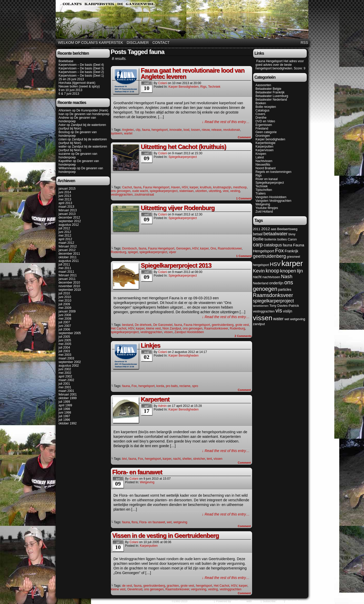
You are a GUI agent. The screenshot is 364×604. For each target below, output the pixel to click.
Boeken (261, 103)
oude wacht (140, 191)
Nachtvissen (264, 161)
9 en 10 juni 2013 (70, 90)
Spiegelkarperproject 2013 (176, 265)
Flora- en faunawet (137, 472)
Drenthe (261, 118)
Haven (176, 187)
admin (162, 406)
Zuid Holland (264, 212)
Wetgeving (147, 482)
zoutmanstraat (144, 195)
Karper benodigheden (183, 87)
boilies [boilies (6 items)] (282, 239)
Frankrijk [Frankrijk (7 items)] (291, 251)
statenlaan (187, 191)
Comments (243, 336)
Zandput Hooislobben (189, 332)
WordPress (239, 601)
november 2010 (69, 286)
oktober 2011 (68, 257)
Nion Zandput (172, 328)
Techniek (214, 87)
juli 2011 (64, 264)
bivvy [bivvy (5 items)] (292, 234)
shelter (187, 459)
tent (209, 459)
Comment (244, 137)
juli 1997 (64, 416)
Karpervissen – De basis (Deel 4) (81, 65)
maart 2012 (66, 243)
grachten (173, 586)
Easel (256, 601)
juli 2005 (64, 337)
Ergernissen (264, 125)
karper (194, 187)
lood (187, 130)
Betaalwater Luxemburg (272, 96)
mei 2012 (65, 236)
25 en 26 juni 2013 (71, 79)
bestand (128, 325)
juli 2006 (64, 329)
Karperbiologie (265, 143)
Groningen (263, 136)
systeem (117, 133)
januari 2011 (67, 279)
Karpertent (155, 399)
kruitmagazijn (222, 187)
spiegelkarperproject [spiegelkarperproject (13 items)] (273, 301)
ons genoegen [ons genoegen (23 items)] (273, 286)
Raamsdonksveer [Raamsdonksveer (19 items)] (273, 295)
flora (134, 522)
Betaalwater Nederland (271, 100)
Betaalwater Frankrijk (270, 92)
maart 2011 (66, 272)
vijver (173, 252)
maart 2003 (66, 358)
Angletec (128, 130)
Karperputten (149, 546)
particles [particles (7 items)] (285, 290)
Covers (260, 114)
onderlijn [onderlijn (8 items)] (276, 283)
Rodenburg (118, 252)
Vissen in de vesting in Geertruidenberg (166, 535)
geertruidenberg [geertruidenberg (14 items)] (269, 256)
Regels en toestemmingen (273, 172)
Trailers (261, 194)
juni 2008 (65, 315)
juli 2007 (64, 322)
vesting (235, 191)
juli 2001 (64, 384)
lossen (196, 130)
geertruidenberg (223, 325)
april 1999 (65, 405)
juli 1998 (64, 409)
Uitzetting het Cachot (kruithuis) (183, 147)
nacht (177, 459)
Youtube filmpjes (267, 208)
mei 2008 (65, 319)
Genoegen (183, 248)
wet (169, 522)
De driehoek (143, 325)
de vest (127, 586)
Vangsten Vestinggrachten (273, 201)
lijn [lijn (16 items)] (300, 271)
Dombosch (130, 248)
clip (138, 130)
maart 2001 (66, 391)
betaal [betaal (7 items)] (258, 234)
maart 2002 (66, 380)
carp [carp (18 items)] (258, 245)
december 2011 (69, 254)
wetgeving (180, 522)
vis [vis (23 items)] (279, 311)
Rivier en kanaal (267, 179)
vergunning (199, 589)
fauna (146, 130)
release (216, 130)
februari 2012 (68, 246)
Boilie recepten (266, 107)
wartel (128, 133)
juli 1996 (64, 420)
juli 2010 (64, 293)
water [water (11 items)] (279, 319)
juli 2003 (64, 351)
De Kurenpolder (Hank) (92, 110)
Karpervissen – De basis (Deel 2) (81, 72)
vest (226, 191)
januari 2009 (67, 311)
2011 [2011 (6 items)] (257, 229)
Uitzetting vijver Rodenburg (178, 208)
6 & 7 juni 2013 (69, 94)
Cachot (127, 187)
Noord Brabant (266, 168)
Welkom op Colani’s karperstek (91, 43)
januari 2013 (67, 214)
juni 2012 (65, 232)
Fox (134, 386)
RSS (304, 43)
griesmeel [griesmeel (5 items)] (293, 257)
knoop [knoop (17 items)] (272, 271)
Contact (161, 43)
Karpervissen (264, 150)
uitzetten (201, 191)
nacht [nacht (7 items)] (257, 277)
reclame (185, 386)
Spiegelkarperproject (183, 157)
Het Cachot (119, 328)
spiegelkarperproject (164, 191)
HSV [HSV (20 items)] (275, 264)
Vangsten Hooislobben (271, 197)
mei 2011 (65, 268)
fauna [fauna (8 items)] (287, 245)
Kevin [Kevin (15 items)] (259, 271)
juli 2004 (64, 348)
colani (63, 139)
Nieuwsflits (263, 165)
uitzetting (215, 191)
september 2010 (70, 290)
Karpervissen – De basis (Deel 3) (81, 68)
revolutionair (232, 130)
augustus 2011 (69, 261)
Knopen (261, 154)
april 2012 (65, 239)
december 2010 (69, 283)
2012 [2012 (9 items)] (266, 229)
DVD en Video (265, 121)
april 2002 (65, 376)
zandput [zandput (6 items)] (259, 324)
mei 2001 (65, 387)
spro (195, 386)
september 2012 (70, 221)
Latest (260, 157)
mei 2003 (65, 355)
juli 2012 (64, 228)
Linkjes (151, 345)
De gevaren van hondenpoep (90, 114)
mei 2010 (65, 301)
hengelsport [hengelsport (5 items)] (261, 265)
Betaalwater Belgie (268, 89)
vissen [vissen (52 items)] (263, 318)
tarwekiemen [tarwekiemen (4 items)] (261, 306)
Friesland (262, 128)
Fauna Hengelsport (156, 187)
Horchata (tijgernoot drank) (77, 83)
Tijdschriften (264, 190)
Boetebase (66, 61)
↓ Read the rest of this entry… (226, 122)
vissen (168, 332)
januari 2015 (67, 189)
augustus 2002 (69, 366)
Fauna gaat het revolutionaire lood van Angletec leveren (193, 73)
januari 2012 (67, 250)
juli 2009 (64, 304)
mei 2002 (65, 373)
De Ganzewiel (163, 325)
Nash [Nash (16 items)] (287, 276)
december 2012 (69, 218)
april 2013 (65, 203)
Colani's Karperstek (183, 20)
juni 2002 (65, 369)
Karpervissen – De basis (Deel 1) (81, 76)
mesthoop (240, 187)
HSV (185, 187)
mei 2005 (65, 344)
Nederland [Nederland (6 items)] (261, 283)
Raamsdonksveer (230, 248)
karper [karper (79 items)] (292, 263)
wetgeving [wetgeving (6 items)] (298, 319)
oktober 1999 (68, 398)
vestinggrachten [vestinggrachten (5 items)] (264, 311)
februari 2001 (68, 394)
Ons (213, 248)
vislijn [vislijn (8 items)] (288, 311)
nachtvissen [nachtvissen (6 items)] (271, 277)
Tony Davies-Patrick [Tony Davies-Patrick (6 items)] (284, 306)
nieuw (206, 130)
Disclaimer (138, 43)
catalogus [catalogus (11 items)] (273, 245)
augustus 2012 (69, 225)
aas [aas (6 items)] (274, 229)
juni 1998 (65, 413)
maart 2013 (66, 207)
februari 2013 (68, 210)
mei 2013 (65, 199)
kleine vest (154, 328)
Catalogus (262, 110)
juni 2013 (65, 196)
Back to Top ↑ (295, 601)
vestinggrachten (122, 195)
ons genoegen (121, 191)
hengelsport (160, 130)
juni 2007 (65, 326)
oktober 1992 (68, 423)
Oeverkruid (135, 589)
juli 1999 (64, 402)
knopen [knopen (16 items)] (288, 271)
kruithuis (206, 187)
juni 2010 (65, 297)
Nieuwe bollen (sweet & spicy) (79, 86)
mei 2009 (65, 308)
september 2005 (70, 333)
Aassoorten (263, 85)
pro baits (172, 386)
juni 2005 (65, 340)
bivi (125, 459)
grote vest (242, 325)
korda (160, 386)
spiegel (133, 252)
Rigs (203, 87)
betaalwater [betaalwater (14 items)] (276, 234)
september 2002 (70, 362)
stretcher (199, 459)
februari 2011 (68, 275)
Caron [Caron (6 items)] (292, 239)
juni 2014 (65, 192)
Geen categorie (266, 132)
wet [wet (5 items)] (287, 319)
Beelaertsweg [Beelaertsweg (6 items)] (287, 229)
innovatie (176, 130)
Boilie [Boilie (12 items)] (258, 239)
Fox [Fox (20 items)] (279, 251)
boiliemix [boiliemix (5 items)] (270, 239)
